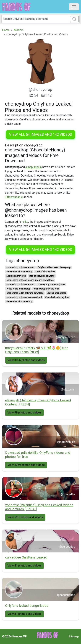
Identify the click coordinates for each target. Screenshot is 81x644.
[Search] (40, 19)
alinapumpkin (34, 167)
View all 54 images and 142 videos (40, 135)
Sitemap (74, 636)
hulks (25, 222)
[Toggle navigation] (74, 7)
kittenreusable (14, 197)
